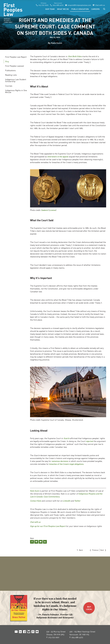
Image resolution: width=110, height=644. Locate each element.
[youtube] (37, 632)
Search (104, 9)
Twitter (77, 501)
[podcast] (33, 632)
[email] (16, 632)
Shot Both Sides (75, 56)
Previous (95, 550)
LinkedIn (67, 501)
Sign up (33, 526)
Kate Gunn (35, 491)
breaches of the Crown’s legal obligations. (67, 464)
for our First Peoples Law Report (51, 526)
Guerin (67, 438)
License (52, 210)
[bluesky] (29, 632)
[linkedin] (20, 632)
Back (81, 550)
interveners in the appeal (58, 157)
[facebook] (25, 632)
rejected (90, 441)
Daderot (45, 210)
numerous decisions (60, 461)
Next (102, 550)
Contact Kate (36, 501)
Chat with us (35, 522)
